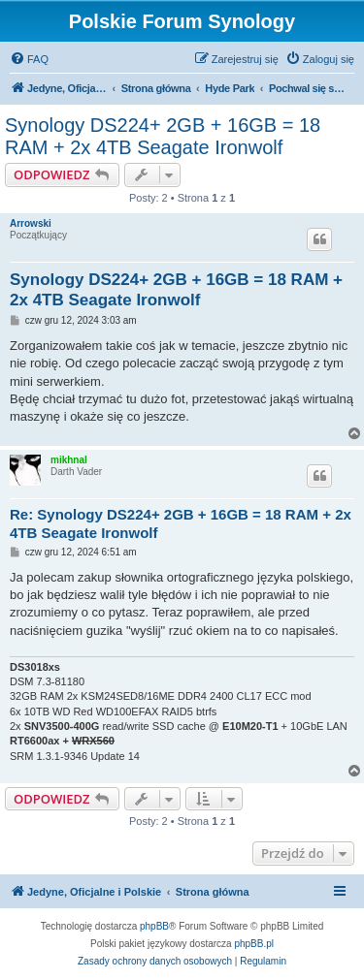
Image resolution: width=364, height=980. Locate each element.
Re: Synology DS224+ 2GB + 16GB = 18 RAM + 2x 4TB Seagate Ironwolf (181, 523)
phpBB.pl (254, 944)
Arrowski (31, 223)
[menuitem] (29, 59)
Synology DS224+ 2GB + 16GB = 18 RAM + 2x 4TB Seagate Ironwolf (163, 136)
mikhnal (69, 460)
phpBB (154, 926)
